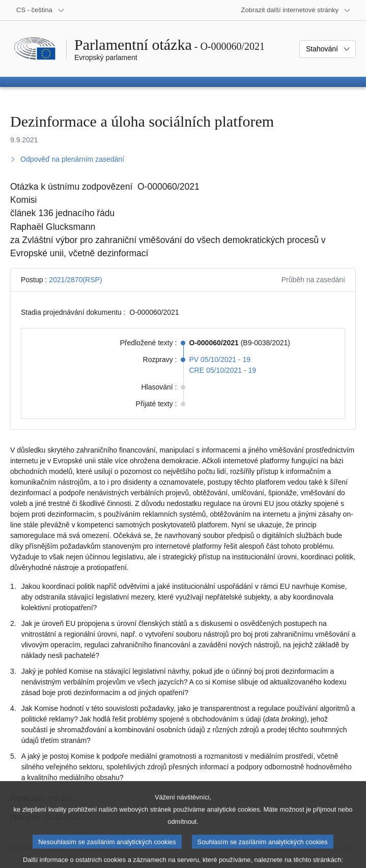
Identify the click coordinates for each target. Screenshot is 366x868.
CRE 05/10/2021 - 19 (223, 370)
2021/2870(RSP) (75, 280)
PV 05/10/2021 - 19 (220, 360)
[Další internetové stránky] (296, 10)
